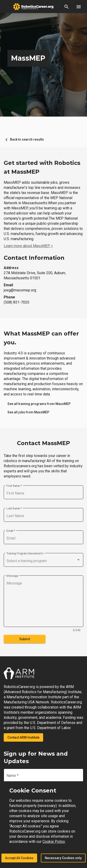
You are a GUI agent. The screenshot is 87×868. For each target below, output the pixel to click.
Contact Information (34, 258)
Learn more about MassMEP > (28, 246)
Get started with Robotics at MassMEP (42, 167)
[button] (67, 7)
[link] (39, 404)
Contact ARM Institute (23, 737)
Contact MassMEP (43, 443)
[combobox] (43, 561)
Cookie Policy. (54, 842)
